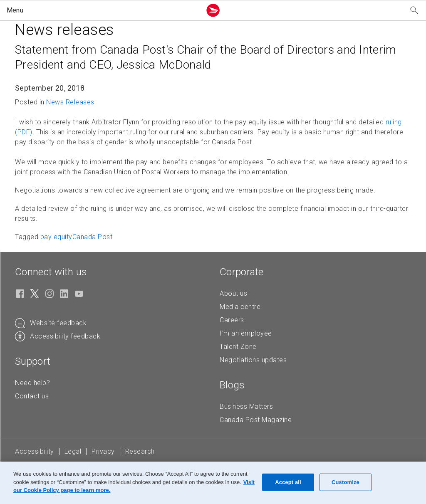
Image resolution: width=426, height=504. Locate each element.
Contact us (32, 396)
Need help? (32, 383)
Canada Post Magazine (256, 420)
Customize (346, 482)
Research (140, 451)
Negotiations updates (253, 360)
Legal (73, 451)
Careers (232, 320)
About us (233, 293)
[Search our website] (414, 11)
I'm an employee (246, 333)
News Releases (70, 102)
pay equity (56, 237)
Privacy (103, 451)
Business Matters (246, 406)
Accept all (288, 482)
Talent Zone (238, 347)
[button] (102, 10)
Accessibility (35, 451)
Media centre (240, 307)
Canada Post (93, 237)
